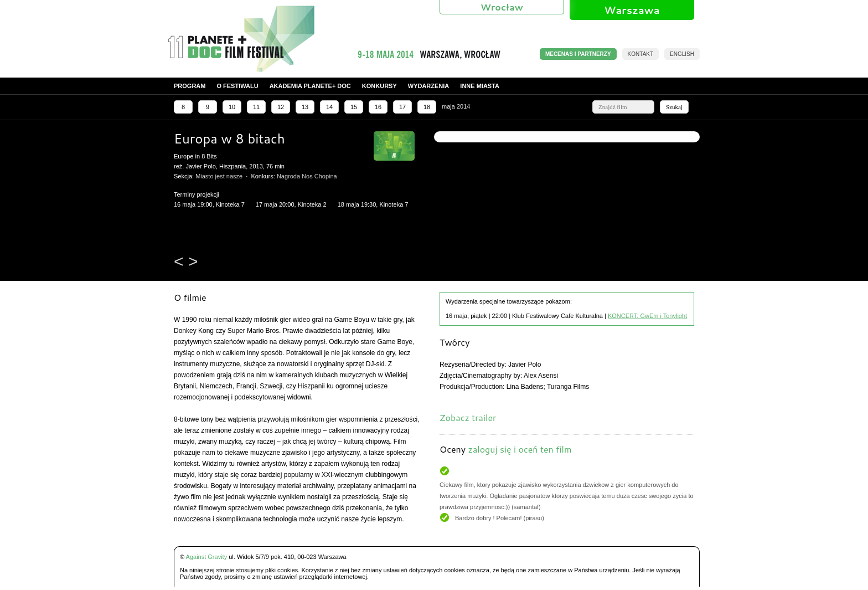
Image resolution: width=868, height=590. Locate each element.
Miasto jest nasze (219, 176)
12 (281, 107)
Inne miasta (480, 86)
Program (190, 86)
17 (402, 107)
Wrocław (502, 7)
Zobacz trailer (468, 417)
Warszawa (632, 10)
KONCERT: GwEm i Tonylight (647, 316)
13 (305, 107)
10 (232, 107)
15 (354, 107)
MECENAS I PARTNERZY (578, 54)
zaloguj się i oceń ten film (520, 449)
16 (378, 107)
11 (256, 107)
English (682, 54)
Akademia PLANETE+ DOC (310, 86)
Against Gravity (207, 557)
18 (427, 107)
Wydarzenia (429, 86)
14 (329, 107)
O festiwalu (237, 86)
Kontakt (640, 54)
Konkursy (379, 86)
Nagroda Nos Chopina (307, 176)
